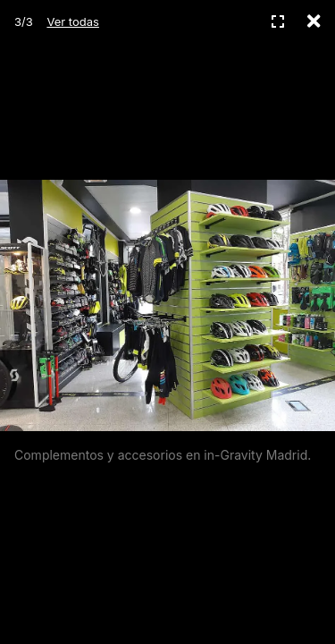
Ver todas (72, 21)
